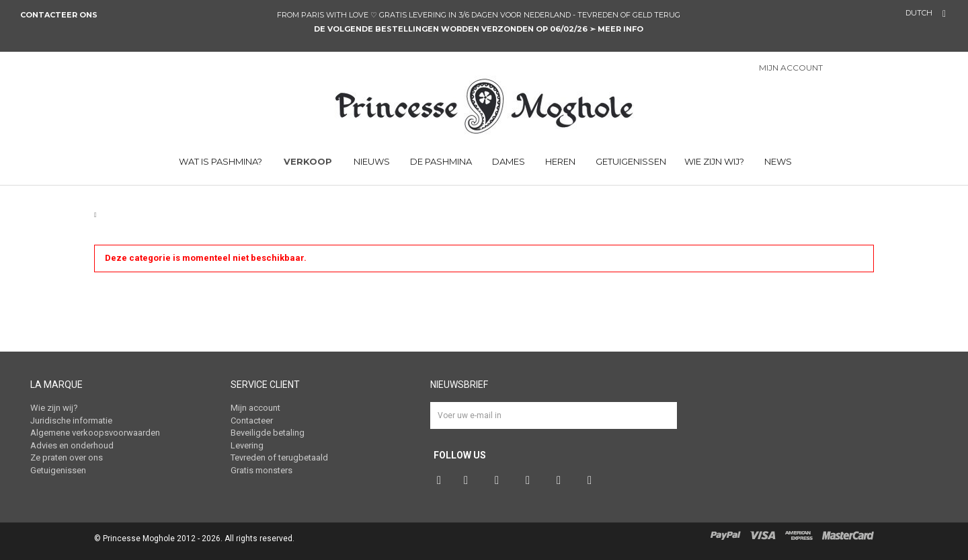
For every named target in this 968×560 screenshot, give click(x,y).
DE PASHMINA (440, 161)
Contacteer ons (60, 15)
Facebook (440, 481)
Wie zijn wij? (714, 161)
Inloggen (850, 69)
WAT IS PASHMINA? (219, 161)
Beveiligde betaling (268, 433)
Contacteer (252, 421)
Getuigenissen (630, 161)
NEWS (777, 161)
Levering (247, 445)
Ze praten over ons (67, 457)
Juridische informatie (71, 421)
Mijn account (255, 408)
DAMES (508, 161)
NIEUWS (372, 161)
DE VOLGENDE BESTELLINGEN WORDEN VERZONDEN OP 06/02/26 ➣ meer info (479, 29)
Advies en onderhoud (72, 445)
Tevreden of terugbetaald (279, 457)
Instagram (531, 481)
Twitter (469, 481)
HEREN (559, 161)
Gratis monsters (261, 470)
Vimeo (562, 481)
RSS (593, 481)
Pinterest (500, 481)
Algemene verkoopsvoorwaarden (95, 433)
